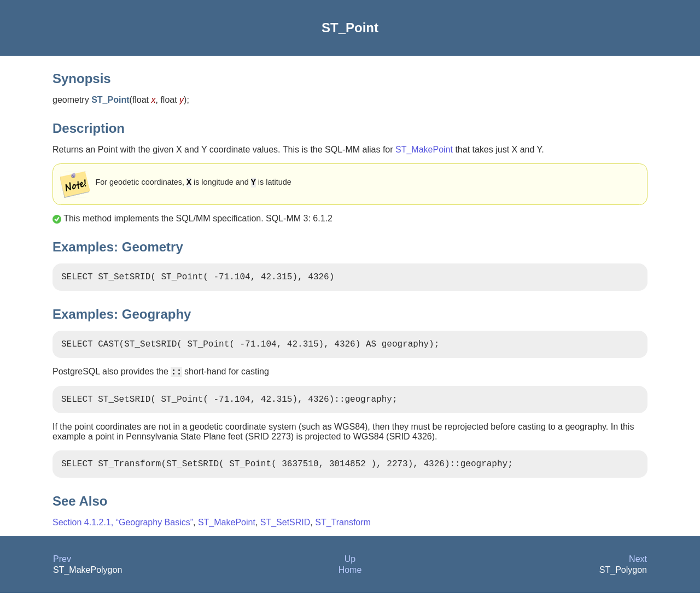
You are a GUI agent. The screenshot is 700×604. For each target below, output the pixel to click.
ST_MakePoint (424, 149)
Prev (62, 570)
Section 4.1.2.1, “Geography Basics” (123, 533)
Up (350, 570)
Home (350, 581)
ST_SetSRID (285, 533)
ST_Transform (343, 533)
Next (638, 570)
